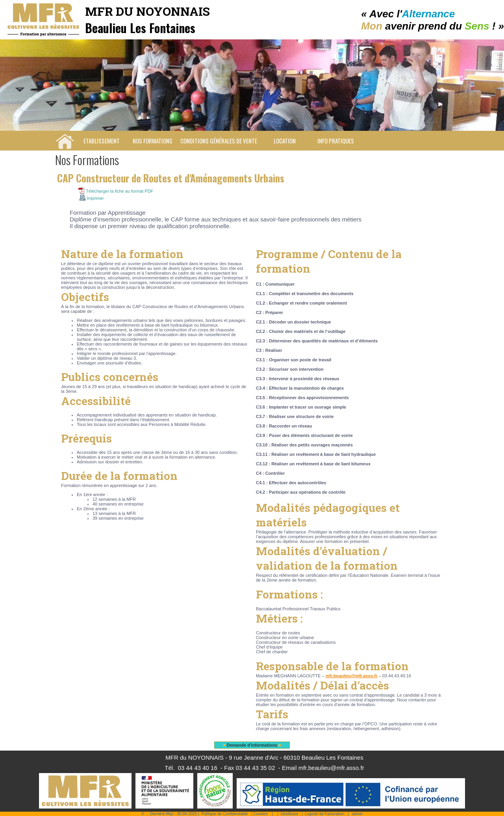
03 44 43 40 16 (198, 768)
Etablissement (102, 141)
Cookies (260, 814)
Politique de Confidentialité (224, 814)
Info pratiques (336, 141)
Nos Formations (153, 141)
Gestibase (289, 814)
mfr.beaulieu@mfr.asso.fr (352, 676)
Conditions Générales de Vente (219, 141)
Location (285, 141)
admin (357, 814)
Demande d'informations (252, 745)
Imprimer (92, 198)
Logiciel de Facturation (325, 814)
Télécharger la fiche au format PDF (116, 191)
